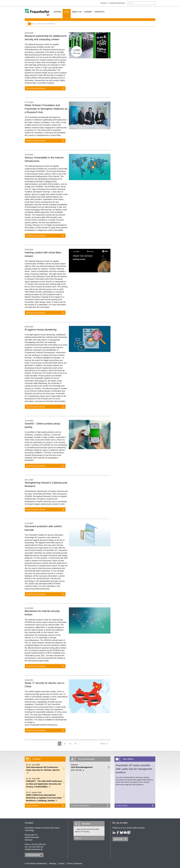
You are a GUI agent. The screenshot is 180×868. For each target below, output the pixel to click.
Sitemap (52, 864)
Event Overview (45, 806)
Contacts (99, 12)
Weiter (105, 744)
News (67, 12)
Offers (57, 12)
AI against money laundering (41, 330)
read (118, 839)
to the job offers (135, 806)
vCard (34, 855)
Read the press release (45, 88)
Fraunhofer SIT (30, 24)
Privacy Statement (75, 864)
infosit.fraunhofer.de (34, 849)
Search (131, 3)
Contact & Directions (117, 3)
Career (88, 12)
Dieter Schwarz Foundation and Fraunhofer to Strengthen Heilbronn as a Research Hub (46, 109)
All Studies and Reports (90, 806)
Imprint (62, 864)
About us (77, 12)
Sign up (78, 838)
